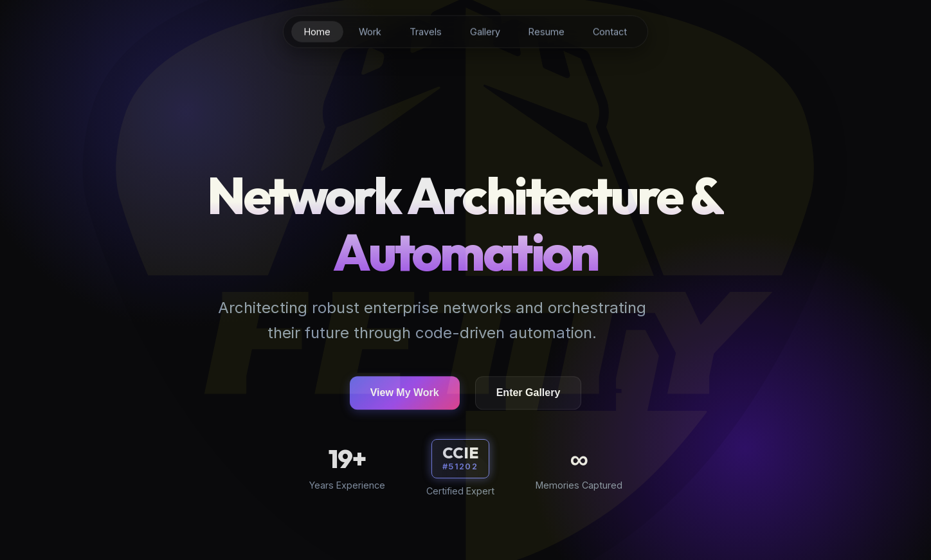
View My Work (405, 394)
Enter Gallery (529, 394)
